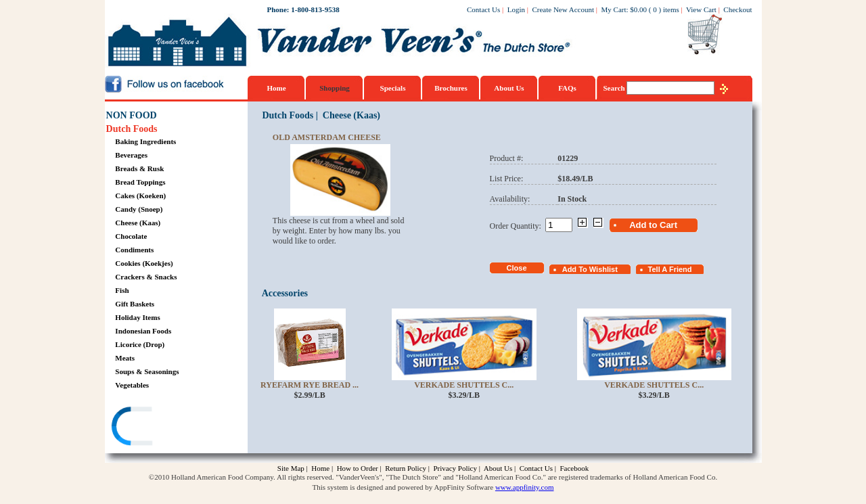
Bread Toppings (140, 182)
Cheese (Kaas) (138, 223)
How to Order (358, 468)
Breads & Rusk (139, 168)
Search (615, 88)
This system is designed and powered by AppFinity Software (403, 487)
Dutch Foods (132, 129)
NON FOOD (132, 115)
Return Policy (406, 468)
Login (516, 9)
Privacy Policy (455, 468)
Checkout (737, 9)
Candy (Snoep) (139, 209)
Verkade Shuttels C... (464, 385)
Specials (393, 88)
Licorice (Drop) (140, 344)
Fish (122, 290)
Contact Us (483, 9)
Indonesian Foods (143, 331)
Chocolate (131, 236)
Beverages (131, 155)
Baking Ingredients (145, 141)
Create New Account (563, 9)
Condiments (134, 250)
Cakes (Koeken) (140, 196)
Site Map (291, 468)
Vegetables (132, 385)
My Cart (614, 9)
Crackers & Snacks (146, 277)
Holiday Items (137, 317)
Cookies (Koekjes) (144, 263)
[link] (158, 428)
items (671, 9)
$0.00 (638, 9)
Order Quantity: (518, 226)
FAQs (567, 88)
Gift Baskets (135, 304)
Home (276, 88)
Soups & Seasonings (147, 371)
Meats (125, 358)
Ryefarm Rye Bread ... (310, 385)
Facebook (574, 468)
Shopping (335, 88)
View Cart (701, 9)
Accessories (285, 293)
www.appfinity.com (525, 487)
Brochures (451, 88)
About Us (509, 88)
